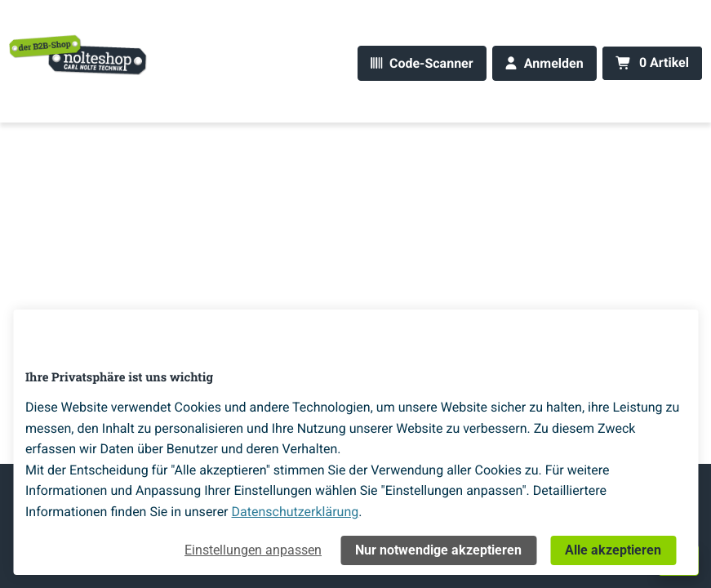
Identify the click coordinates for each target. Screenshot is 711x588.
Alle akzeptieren (613, 550)
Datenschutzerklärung (296, 512)
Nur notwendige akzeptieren (438, 550)
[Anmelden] (544, 63)
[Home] (78, 54)
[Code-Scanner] (422, 63)
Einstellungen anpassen (253, 550)
